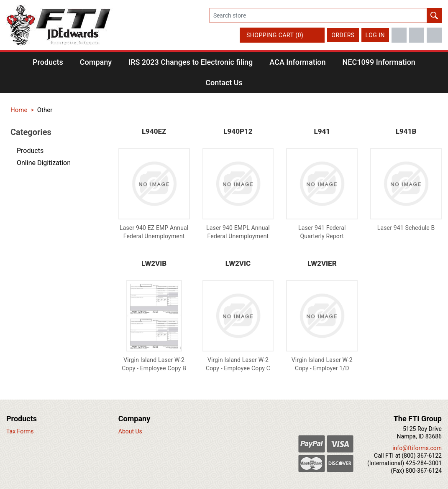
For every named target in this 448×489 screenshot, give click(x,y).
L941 (322, 131)
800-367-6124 (424, 471)
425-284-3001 (424, 463)
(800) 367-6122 (422, 456)
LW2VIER (322, 263)
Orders (343, 35)
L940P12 (238, 131)
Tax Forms (20, 431)
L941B (406, 131)
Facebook (399, 35)
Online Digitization (44, 163)
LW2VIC (238, 263)
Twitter (417, 35)
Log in (375, 35)
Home (19, 110)
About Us (130, 431)
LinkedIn (434, 35)
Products (30, 151)
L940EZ (154, 131)
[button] (48, 62)
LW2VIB (154, 263)
